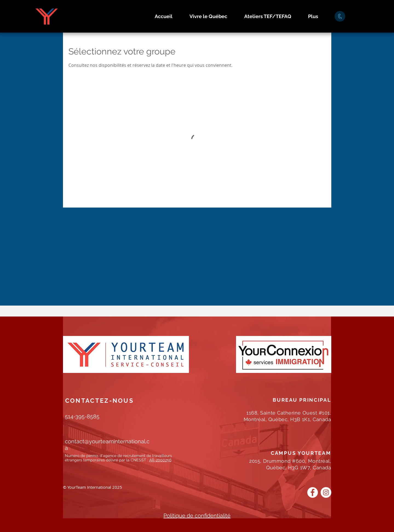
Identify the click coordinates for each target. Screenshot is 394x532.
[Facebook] (313, 492)
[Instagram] (326, 492)
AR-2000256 (160, 460)
